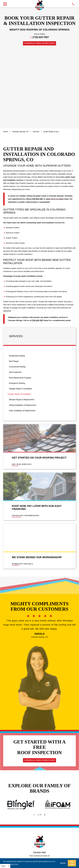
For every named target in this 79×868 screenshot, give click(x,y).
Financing (10, 790)
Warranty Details (22, 485)
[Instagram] (39, 802)
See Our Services (22, 385)
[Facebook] (34, 802)
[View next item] (45, 736)
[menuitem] (39, 277)
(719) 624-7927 (41, 37)
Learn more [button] (14, 864)
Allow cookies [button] (72, 863)
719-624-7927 (39, 774)
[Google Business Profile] (30, 802)
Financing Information (25, 437)
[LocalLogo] (40, 5)
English (3, 866)
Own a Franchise (65, 790)
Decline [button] (63, 863)
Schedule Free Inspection (39, 43)
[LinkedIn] (44, 802)
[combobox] (5, 866)
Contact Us (28, 790)
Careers (45, 790)
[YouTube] (49, 802)
